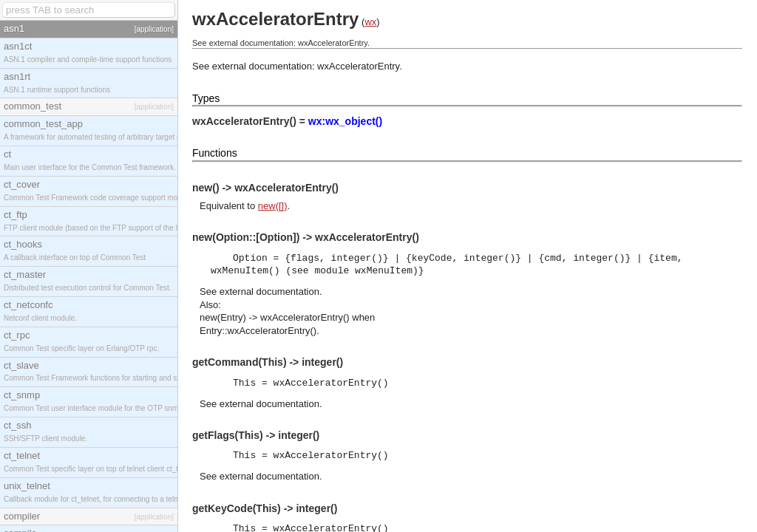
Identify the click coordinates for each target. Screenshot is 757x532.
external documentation (269, 291)
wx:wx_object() (345, 121)
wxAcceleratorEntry (358, 66)
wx (370, 22)
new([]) (273, 206)
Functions (215, 153)
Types (206, 98)
